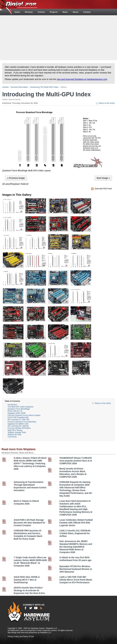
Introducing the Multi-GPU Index (44, 87)
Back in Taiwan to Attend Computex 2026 (26, 502)
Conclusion (12, 437)
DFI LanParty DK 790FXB (18, 426)
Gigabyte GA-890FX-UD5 (18, 424)
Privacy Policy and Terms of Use (21, 637)
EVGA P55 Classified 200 (18, 417)
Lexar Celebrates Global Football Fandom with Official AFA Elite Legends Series (76, 523)
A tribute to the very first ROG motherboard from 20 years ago (75, 559)
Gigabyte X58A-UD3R (17, 413)
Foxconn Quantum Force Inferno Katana (24, 415)
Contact (87, 12)
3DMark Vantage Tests (17, 432)
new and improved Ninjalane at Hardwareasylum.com (82, 79)
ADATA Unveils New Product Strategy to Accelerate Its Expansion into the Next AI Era (29, 590)
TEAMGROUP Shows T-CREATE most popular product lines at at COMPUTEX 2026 (76, 461)
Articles (41, 12)
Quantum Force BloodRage (19, 409)
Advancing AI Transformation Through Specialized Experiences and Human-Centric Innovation (30, 486)
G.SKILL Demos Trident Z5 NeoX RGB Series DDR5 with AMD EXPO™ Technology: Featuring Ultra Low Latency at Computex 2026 (30, 463)
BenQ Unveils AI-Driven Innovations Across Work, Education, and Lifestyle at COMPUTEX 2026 (73, 473)
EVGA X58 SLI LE (15, 411)
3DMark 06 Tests (14, 435)
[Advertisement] (59, 37)
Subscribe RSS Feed (103, 189)
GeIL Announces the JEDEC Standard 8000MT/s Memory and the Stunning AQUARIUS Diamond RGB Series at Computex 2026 (76, 547)
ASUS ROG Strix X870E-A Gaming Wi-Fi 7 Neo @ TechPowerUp (27, 580)
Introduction (12, 405)
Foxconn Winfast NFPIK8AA (19, 428)
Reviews (29, 12)
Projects (54, 12)
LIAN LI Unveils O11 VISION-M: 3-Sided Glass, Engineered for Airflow (75, 533)
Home (17, 12)
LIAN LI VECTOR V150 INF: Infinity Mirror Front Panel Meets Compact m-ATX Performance (76, 580)
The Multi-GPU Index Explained (20, 407)
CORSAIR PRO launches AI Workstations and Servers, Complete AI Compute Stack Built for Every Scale (28, 535)
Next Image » (103, 178)
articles (5, 87)
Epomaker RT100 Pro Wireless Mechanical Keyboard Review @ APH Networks (76, 569)
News (65, 12)
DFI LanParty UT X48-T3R (18, 420)
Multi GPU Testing (15, 430)
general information (19, 87)
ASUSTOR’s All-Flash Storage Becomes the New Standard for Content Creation (29, 523)
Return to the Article (107, 103)
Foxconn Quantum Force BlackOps (22, 422)
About (75, 12)
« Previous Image (16, 178)
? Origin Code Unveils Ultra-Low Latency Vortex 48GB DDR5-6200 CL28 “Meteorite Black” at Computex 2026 (30, 562)
